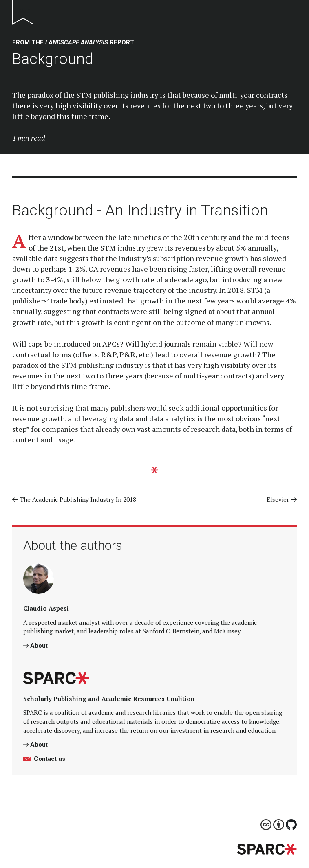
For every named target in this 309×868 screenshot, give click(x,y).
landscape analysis (77, 42)
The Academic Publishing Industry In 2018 (74, 499)
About (35, 646)
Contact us (44, 759)
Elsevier (282, 499)
